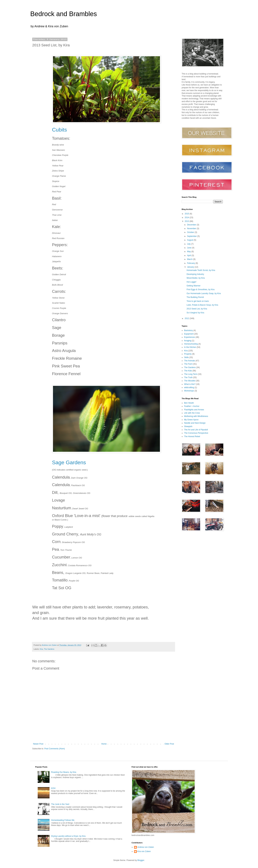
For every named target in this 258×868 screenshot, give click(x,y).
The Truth (188, 377)
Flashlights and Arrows (194, 410)
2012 (187, 318)
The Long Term (191, 374)
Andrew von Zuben (146, 847)
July (189, 244)
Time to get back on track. (198, 301)
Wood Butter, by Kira (196, 278)
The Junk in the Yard (60, 804)
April (189, 255)
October (191, 232)
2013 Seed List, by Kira (197, 309)
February (191, 263)
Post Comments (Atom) (55, 749)
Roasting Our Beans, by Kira (64, 772)
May (189, 252)
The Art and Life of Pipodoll (196, 430)
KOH (53, 788)
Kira (41, 649)
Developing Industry (195, 274)
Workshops (189, 391)
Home (104, 744)
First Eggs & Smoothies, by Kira (200, 289)
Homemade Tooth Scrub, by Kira (201, 270)
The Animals (190, 361)
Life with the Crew (192, 413)
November (192, 229)
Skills (186, 357)
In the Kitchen (190, 347)
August (190, 240)
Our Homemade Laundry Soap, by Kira (204, 293)
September (192, 236)
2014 (187, 217)
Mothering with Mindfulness (196, 416)
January (191, 267)
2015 (187, 214)
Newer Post (38, 744)
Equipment (189, 334)
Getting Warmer (193, 286)
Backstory (188, 330)
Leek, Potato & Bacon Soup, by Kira (202, 305)
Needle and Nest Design (195, 423)
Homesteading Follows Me (63, 820)
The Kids (188, 371)
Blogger (141, 860)
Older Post (169, 744)
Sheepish (188, 426)
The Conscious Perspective (196, 433)
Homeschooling (191, 344)
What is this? (190, 384)
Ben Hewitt (189, 403)
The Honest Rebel (192, 436)
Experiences (190, 337)
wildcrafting (189, 387)
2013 (187, 221)
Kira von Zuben (144, 851)
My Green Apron (191, 420)
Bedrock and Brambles (64, 14)
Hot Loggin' (192, 282)
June (189, 248)
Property (188, 354)
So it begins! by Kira (195, 313)
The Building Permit (195, 297)
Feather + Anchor (192, 406)
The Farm (188, 364)
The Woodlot (190, 381)
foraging (188, 341)
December (192, 225)
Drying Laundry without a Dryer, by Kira (68, 836)
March (190, 259)
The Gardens (49, 649)
